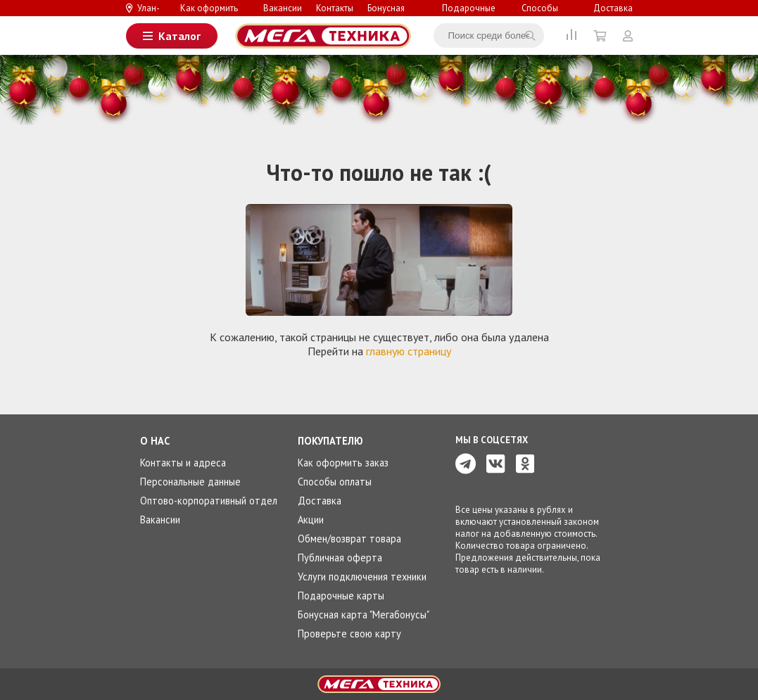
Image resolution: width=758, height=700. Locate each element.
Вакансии (283, 8)
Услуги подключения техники (362, 577)
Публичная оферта (340, 558)
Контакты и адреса (183, 463)
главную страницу (409, 351)
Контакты (335, 8)
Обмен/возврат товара (349, 539)
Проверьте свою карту (349, 634)
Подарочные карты (469, 14)
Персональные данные (190, 482)
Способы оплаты (540, 14)
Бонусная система (386, 14)
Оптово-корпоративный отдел (209, 501)
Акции (311, 520)
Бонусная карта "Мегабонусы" (364, 615)
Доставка (613, 8)
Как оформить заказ (209, 14)
